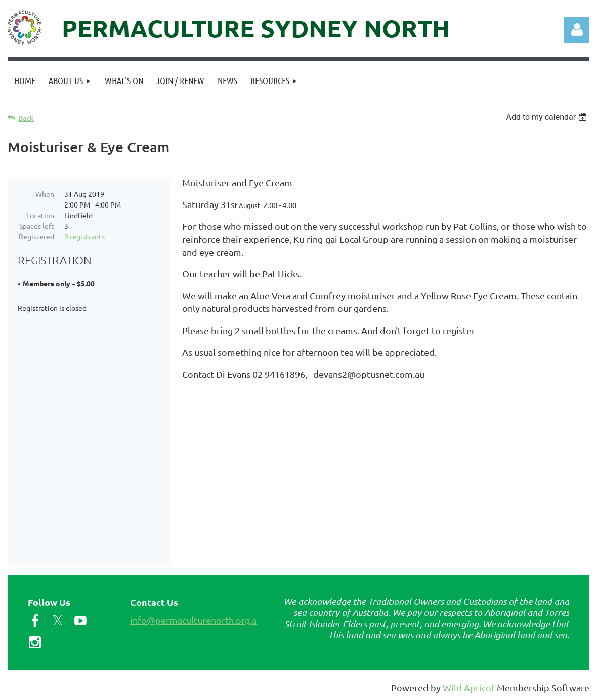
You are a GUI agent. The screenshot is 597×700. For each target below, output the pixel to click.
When (45, 194)
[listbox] (548, 117)
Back (26, 118)
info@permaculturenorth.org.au (196, 620)
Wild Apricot (469, 688)
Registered (36, 236)
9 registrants (84, 236)
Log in (577, 30)
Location (40, 215)
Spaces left (37, 226)
